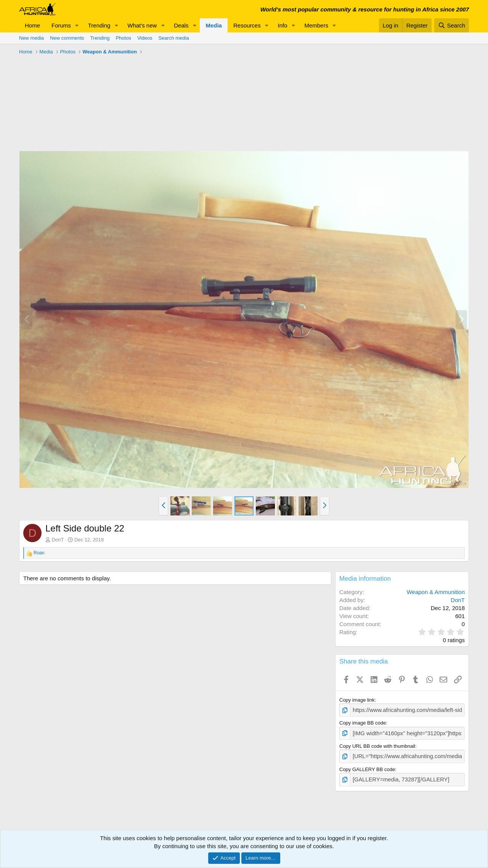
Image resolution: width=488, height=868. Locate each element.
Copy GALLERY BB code (367, 767)
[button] (77, 25)
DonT (58, 540)
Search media (173, 38)
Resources (247, 25)
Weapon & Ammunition (436, 592)
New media (31, 38)
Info (283, 25)
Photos (123, 38)
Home (32, 25)
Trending (99, 25)
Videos (145, 38)
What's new (142, 25)
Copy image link (357, 700)
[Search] (452, 25)
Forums (61, 25)
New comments (67, 38)
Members (316, 25)
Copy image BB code (363, 722)
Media (214, 25)
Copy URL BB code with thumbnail (377, 744)
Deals (181, 25)
